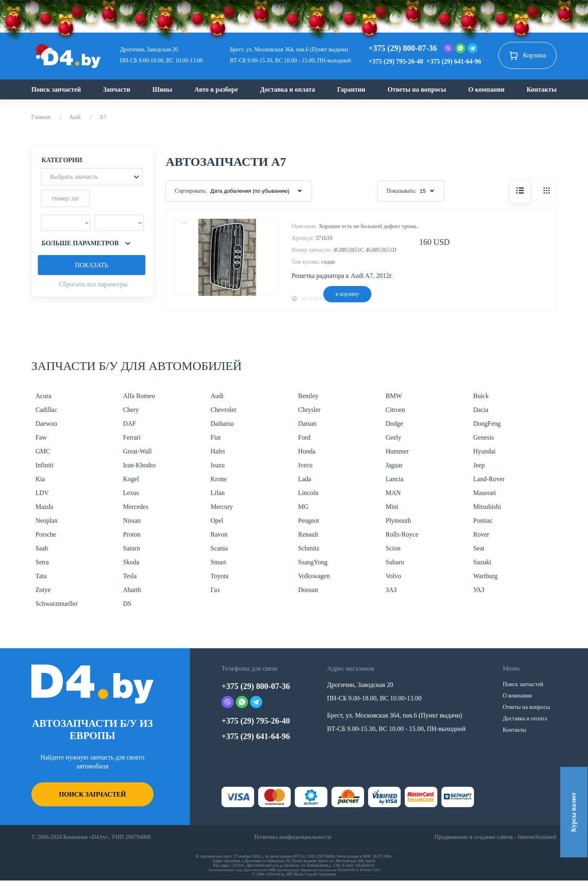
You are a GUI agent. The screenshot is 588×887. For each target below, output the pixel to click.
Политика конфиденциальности (293, 837)
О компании (486, 89)
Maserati (485, 493)
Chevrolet (223, 410)
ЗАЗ (391, 590)
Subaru (395, 562)
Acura (43, 396)
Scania (219, 548)
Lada (305, 479)
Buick (481, 396)
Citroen (395, 410)
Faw (41, 437)
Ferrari (132, 437)
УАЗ (479, 590)
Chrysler (309, 410)
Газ (215, 590)
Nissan (132, 521)
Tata (41, 576)
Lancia (395, 479)
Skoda (131, 562)
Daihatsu (222, 424)
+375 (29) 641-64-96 (454, 61)
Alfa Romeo (139, 396)
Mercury (222, 507)
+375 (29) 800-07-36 (403, 48)
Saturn (132, 548)
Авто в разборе (216, 89)
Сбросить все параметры (93, 284)
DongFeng (487, 424)
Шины (162, 89)
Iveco (305, 465)
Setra (42, 562)
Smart (218, 562)
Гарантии (351, 89)
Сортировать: (191, 191)
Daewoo (46, 424)
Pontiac (483, 521)
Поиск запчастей (56, 89)
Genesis (484, 437)
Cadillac (46, 410)
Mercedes (136, 507)
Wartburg (485, 576)
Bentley (308, 396)
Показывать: (402, 191)
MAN (393, 493)
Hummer (397, 451)
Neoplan (46, 521)
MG (303, 507)
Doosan (308, 590)
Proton (132, 534)
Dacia (481, 410)
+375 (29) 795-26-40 (396, 61)
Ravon (219, 534)
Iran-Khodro (139, 465)
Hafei (218, 451)
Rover (481, 534)
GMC (43, 451)
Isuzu (218, 465)
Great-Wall (137, 451)
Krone (219, 479)
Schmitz (309, 548)
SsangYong (313, 562)
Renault (308, 534)
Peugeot (309, 521)
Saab (42, 548)
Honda (307, 451)
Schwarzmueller (57, 604)
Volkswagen (314, 576)
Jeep (479, 465)
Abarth (132, 590)
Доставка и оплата (288, 89)
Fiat (216, 437)
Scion (393, 548)
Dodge (394, 424)
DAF (129, 424)
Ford (304, 437)
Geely (393, 437)
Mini (392, 507)
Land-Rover (489, 479)
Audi (75, 117)
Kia (40, 479)
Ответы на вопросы (417, 89)
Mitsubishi (487, 507)
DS (127, 604)
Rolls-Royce (402, 534)
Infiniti (44, 465)
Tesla (130, 576)
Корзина (528, 55)
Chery (131, 410)
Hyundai (484, 451)
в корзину (347, 294)
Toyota (219, 576)
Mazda (44, 507)
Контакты (542, 89)
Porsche (46, 534)
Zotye (43, 590)
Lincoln (308, 493)
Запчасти (117, 89)
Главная (41, 117)
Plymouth (398, 521)
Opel (217, 521)
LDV (42, 493)
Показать (92, 265)
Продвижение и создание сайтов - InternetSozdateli (496, 837)
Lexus (131, 493)
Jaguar (394, 465)
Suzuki (482, 562)
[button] (92, 177)
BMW (394, 396)
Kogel (131, 479)
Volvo (393, 576)
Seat (479, 548)
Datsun (307, 424)
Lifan (218, 493)
